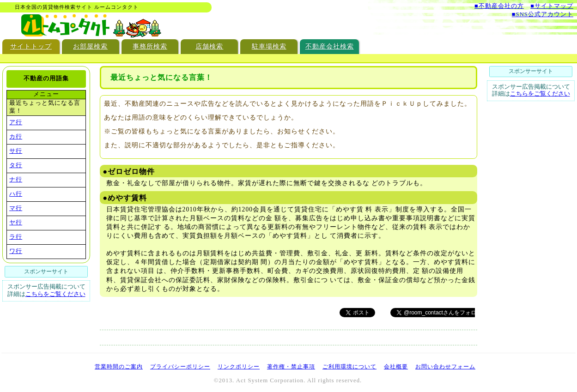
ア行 (16, 122)
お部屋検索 (90, 46)
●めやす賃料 (125, 198)
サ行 (16, 151)
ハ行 (16, 194)
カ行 (16, 137)
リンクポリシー (239, 367)
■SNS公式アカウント (543, 14)
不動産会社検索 (330, 46)
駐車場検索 (269, 46)
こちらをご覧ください (55, 294)
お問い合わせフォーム (445, 367)
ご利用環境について (349, 367)
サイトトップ (31, 46)
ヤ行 (16, 223)
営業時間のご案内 (119, 367)
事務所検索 (150, 46)
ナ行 (16, 180)
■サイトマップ (552, 6)
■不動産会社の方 (499, 6)
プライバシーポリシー (180, 367)
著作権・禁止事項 (291, 367)
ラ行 (16, 237)
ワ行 (16, 251)
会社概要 (396, 367)
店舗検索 (209, 46)
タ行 (16, 165)
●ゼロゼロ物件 (129, 172)
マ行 (16, 208)
